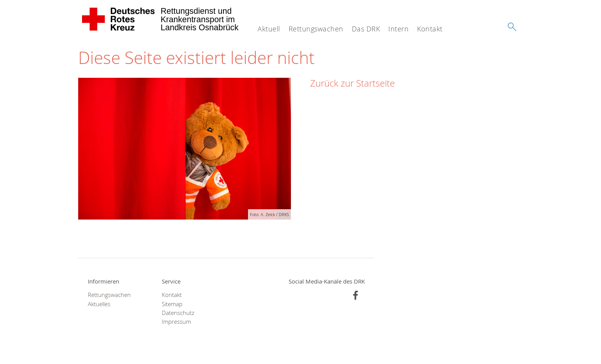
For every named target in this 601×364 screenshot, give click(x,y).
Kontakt (430, 29)
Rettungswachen (316, 29)
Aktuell (269, 29)
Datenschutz (178, 313)
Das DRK (366, 29)
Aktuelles (99, 304)
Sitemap (172, 304)
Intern (398, 29)
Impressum (176, 322)
